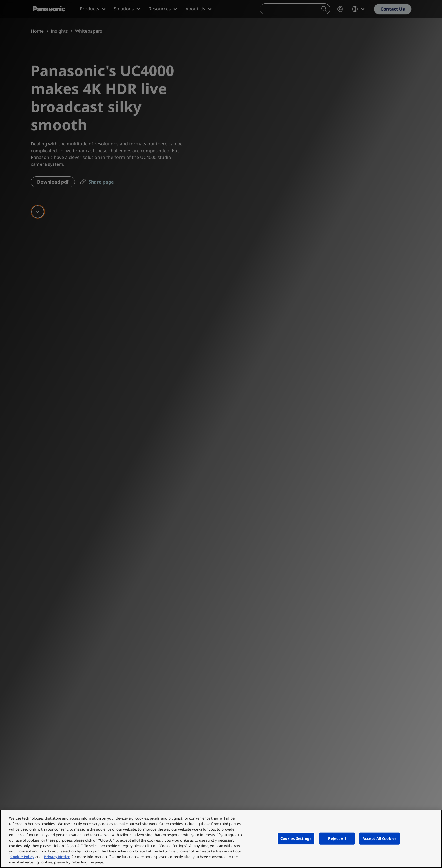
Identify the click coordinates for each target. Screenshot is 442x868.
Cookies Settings (296, 838)
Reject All (337, 838)
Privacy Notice (57, 857)
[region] (221, 839)
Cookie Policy (22, 857)
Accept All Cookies (380, 838)
